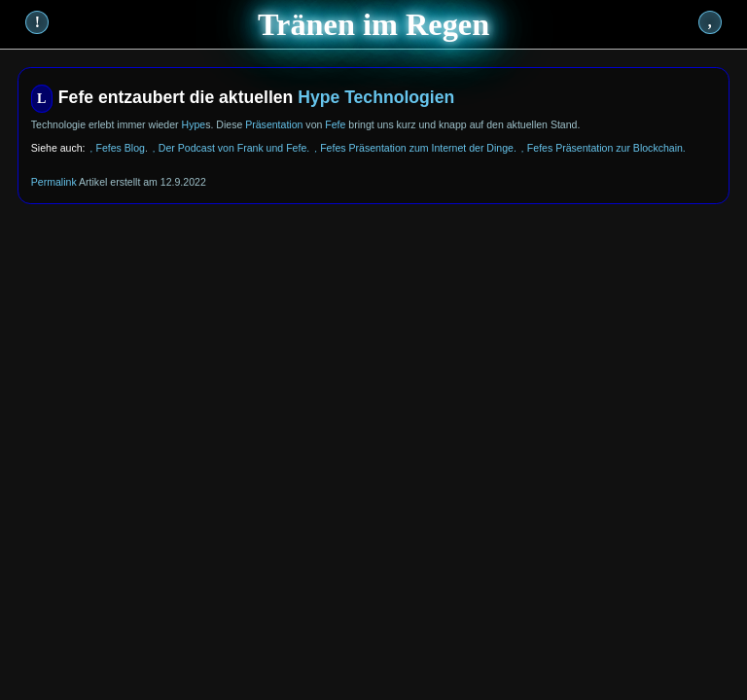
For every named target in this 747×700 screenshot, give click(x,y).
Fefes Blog (120, 148)
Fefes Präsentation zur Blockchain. (606, 148)
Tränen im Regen (373, 24)
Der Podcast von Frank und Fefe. (234, 148)
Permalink (54, 182)
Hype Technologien (376, 97)
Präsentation (274, 124)
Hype (194, 124)
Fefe (335, 124)
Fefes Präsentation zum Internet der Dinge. (418, 148)
